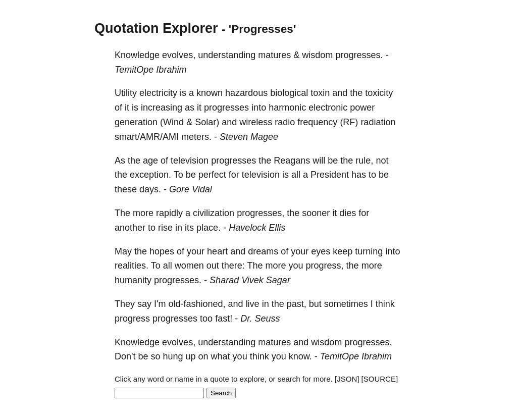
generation (136, 122)
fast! (224, 319)
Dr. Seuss (260, 319)
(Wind (172, 122)
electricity (158, 93)
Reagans (292, 161)
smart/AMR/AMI (147, 137)
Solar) (207, 122)
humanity (133, 280)
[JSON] (347, 379)
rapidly (169, 213)
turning (369, 251)
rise (165, 228)
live (253, 304)
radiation (378, 122)
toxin (320, 93)
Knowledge (137, 55)
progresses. (359, 55)
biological (289, 93)
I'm (160, 304)
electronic (328, 108)
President (330, 175)
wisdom (317, 55)
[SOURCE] (380, 379)
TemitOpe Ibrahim (150, 70)
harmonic (287, 108)
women (189, 266)
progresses (226, 108)
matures (274, 55)
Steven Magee (249, 137)
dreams (263, 251)
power (362, 108)
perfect (212, 175)
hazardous (246, 93)
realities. (132, 266)
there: (233, 266)
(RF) (349, 122)
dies (348, 213)
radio (285, 122)
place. (209, 228)
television (190, 161)
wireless (256, 122)
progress (132, 319)
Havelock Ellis (257, 228)
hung (173, 356)
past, (297, 304)
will (319, 161)
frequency (317, 122)
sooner (316, 213)
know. (300, 356)
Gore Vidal (191, 189)
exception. (150, 175)
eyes (321, 251)
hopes (162, 251)
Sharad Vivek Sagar (250, 280)
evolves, (179, 55)
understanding (227, 55)
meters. (196, 137)
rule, (364, 161)
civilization (214, 213)
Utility (126, 93)
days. (150, 189)
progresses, (261, 213)
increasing (162, 108)
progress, (325, 266)
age (150, 161)
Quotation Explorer (156, 28)
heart (217, 251)
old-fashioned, (197, 304)
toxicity (379, 93)
